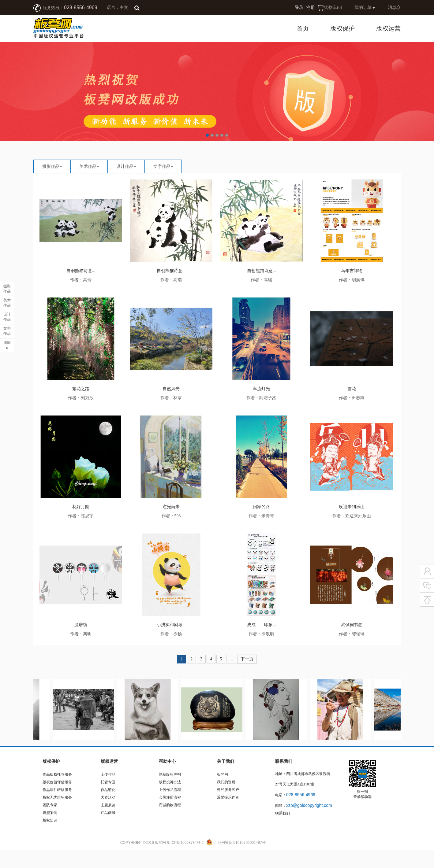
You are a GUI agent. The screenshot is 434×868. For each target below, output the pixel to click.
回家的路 (261, 525)
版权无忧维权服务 (57, 815)
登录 (299, 7)
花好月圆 (81, 525)
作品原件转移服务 (57, 808)
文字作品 (162, 185)
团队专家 (50, 823)
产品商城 (108, 831)
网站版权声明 (170, 792)
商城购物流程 (170, 823)
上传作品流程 (170, 808)
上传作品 (108, 792)
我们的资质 (226, 800)
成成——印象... (262, 643)
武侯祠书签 (352, 643)
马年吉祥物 (352, 289)
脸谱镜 (81, 643)
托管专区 (108, 800)
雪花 (352, 407)
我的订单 (363, 7)
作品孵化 (108, 808)
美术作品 (88, 185)
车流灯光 (261, 407)
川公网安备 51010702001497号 (240, 861)
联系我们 (282, 831)
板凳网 (223, 792)
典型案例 (50, 831)
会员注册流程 (170, 815)
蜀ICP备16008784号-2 (185, 861)
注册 (311, 7)
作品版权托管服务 (57, 792)
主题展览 (108, 823)
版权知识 (50, 838)
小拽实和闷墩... (171, 643)
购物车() (333, 7)
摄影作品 (51, 185)
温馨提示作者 (228, 815)
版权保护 (342, 28)
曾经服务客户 (228, 808)
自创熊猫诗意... (81, 289)
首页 (303, 28)
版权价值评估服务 (57, 800)
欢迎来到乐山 (352, 525)
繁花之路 (81, 407)
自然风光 (171, 407)
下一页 (247, 677)
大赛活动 (108, 815)
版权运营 (388, 28)
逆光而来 (171, 525)
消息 (394, 7)
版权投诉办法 (170, 800)
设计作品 (125, 185)
